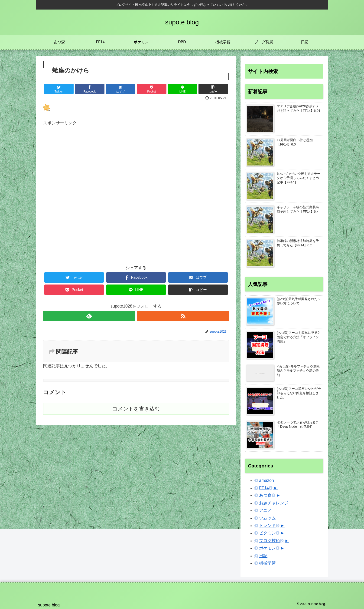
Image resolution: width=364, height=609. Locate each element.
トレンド (267, 526)
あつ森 (265, 495)
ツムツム (267, 518)
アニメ (265, 510)
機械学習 (267, 563)
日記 (263, 556)
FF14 (264, 488)
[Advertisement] (136, 183)
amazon (266, 480)
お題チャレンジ (274, 503)
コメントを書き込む (136, 409)
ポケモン (267, 548)
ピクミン (267, 533)
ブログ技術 (270, 541)
